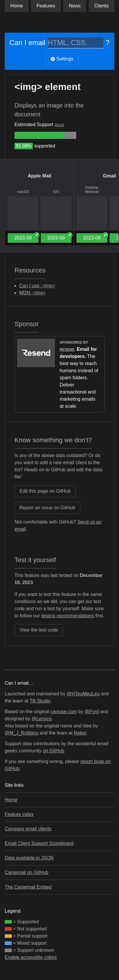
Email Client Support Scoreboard (39, 843)
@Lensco (42, 719)
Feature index (19, 814)
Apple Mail (40, 176)
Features (46, 6)
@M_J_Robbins (22, 733)
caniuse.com (64, 712)
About (59, 125)
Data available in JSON (29, 858)
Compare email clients (28, 829)
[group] (39, 135)
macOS (23, 192)
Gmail (110, 176)
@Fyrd (92, 712)
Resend (67, 350)
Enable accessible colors (31, 957)
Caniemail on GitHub (27, 872)
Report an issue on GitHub (47, 508)
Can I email (27, 43)
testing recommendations (68, 616)
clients (101, 6)
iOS (56, 192)
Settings (62, 59)
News (75, 6)
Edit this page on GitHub (45, 491)
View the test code (39, 630)
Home (17, 6)
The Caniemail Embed (28, 887)
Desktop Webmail (92, 190)
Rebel (80, 733)
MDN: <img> (32, 293)
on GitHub (53, 751)
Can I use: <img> (37, 286)
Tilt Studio (40, 701)
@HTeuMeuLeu (83, 694)
